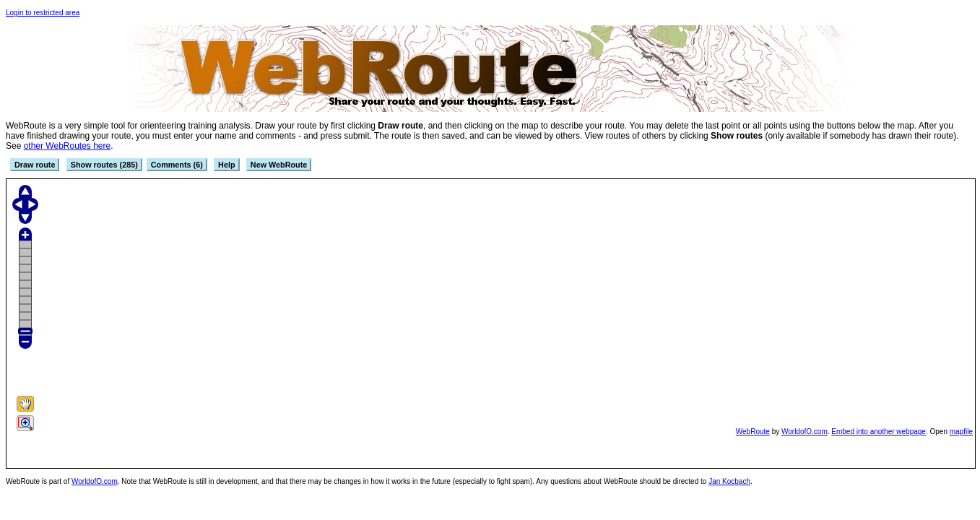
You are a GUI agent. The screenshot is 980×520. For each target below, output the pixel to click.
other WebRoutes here (68, 146)
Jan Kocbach (729, 481)
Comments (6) (177, 165)
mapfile (961, 432)
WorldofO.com (805, 432)
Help (226, 165)
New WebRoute (279, 165)
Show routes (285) (104, 165)
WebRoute (753, 432)
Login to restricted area (43, 13)
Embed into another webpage (879, 432)
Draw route (35, 165)
